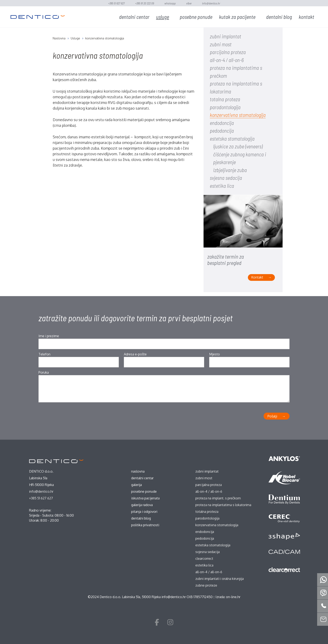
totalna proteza (225, 99)
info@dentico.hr (211, 3)
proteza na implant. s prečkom (218, 498)
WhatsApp (170, 3)
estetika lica (222, 186)
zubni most (221, 44)
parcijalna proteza (228, 52)
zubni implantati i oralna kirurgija (220, 579)
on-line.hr (233, 597)
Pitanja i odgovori (144, 512)
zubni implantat (225, 36)
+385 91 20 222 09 (145, 3)
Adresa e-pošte (135, 354)
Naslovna (138, 471)
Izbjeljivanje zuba (230, 170)
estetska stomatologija (232, 139)
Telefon (44, 354)
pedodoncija (222, 131)
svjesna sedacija (226, 178)
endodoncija (222, 123)
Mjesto (215, 354)
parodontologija (225, 107)
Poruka (44, 372)
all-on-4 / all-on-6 (227, 60)
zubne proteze (206, 585)
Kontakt (306, 17)
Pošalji (272, 416)
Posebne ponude (196, 17)
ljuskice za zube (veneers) (238, 146)
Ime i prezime (49, 336)
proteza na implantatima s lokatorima (223, 505)
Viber (189, 3)
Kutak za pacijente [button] (237, 17)
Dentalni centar (134, 17)
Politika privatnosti (145, 525)
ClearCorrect (204, 558)
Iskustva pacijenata (145, 498)
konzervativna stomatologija (238, 115)
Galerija (136, 485)
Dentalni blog (279, 17)
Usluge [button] (163, 17)
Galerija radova (142, 505)
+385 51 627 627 (116, 3)
